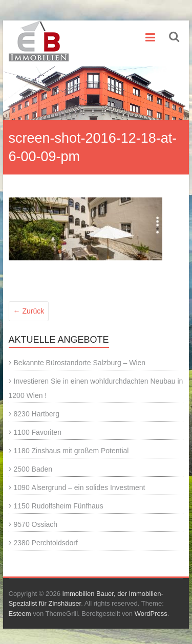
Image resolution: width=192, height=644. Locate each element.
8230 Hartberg (37, 414)
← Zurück (29, 311)
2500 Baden (33, 469)
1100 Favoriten (38, 432)
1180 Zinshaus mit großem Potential (71, 451)
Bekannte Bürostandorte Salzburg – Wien (80, 363)
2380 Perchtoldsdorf (46, 543)
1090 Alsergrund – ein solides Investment (80, 487)
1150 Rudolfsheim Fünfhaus (59, 506)
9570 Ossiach (36, 524)
